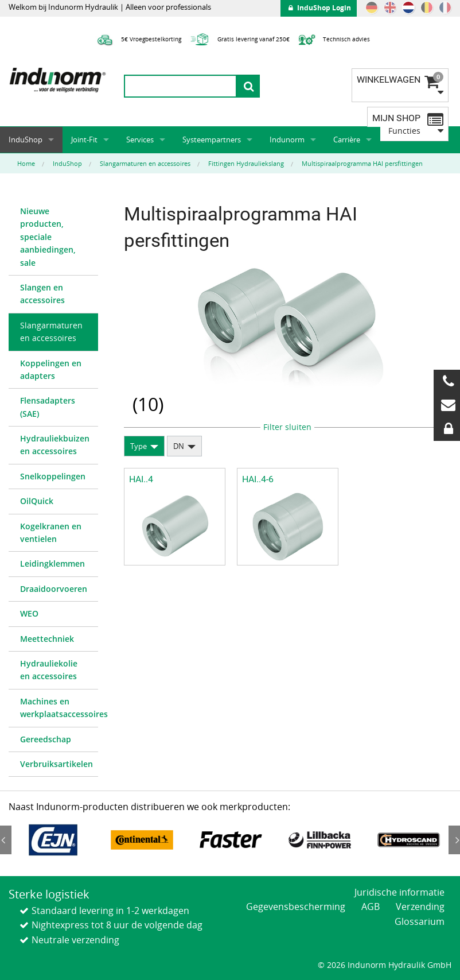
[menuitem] (53, 237)
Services (140, 140)
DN (179, 446)
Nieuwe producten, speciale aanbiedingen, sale (48, 237)
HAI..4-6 (258, 479)
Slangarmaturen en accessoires (51, 332)
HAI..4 (141, 479)
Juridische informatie (399, 892)
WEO (29, 613)
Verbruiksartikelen (56, 764)
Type (139, 446)
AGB (371, 907)
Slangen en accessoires (42, 294)
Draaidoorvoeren (54, 589)
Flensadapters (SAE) (48, 407)
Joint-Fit (84, 140)
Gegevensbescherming (296, 907)
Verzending (420, 907)
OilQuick (37, 501)
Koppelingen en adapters (51, 369)
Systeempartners (212, 140)
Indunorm (287, 140)
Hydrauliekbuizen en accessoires (55, 445)
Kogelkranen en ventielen (51, 532)
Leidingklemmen (52, 563)
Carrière (347, 140)
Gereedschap (46, 739)
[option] (53, 840)
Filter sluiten (287, 427)
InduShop (26, 140)
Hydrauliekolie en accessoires (49, 670)
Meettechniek (47, 639)
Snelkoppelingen (53, 476)
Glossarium (420, 921)
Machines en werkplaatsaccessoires (59, 708)
